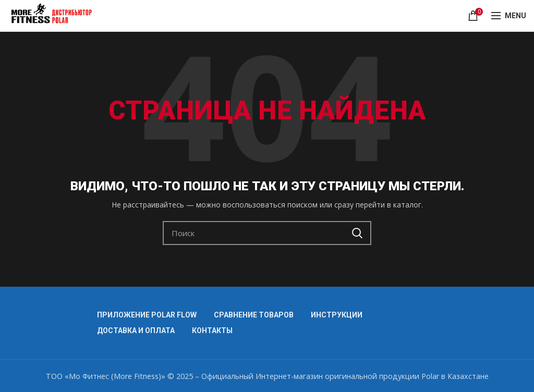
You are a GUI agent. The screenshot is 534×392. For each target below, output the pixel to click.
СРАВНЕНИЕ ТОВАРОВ (254, 315)
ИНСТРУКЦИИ (337, 315)
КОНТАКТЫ (212, 330)
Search (357, 233)
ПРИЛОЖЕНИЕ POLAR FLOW (147, 315)
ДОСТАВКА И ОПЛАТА (136, 330)
